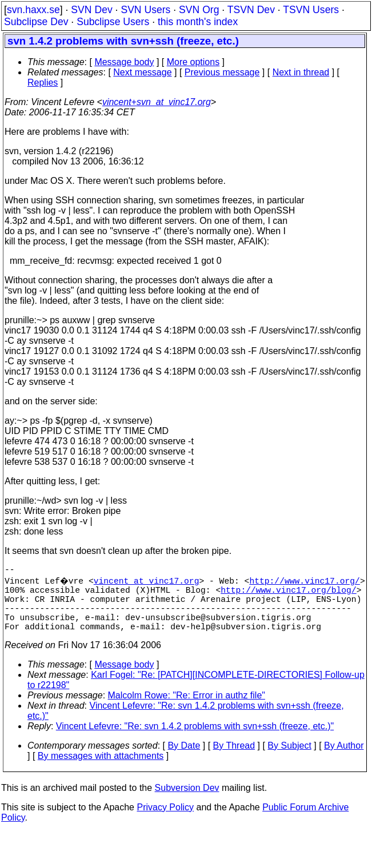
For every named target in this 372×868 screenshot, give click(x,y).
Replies (43, 83)
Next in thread (301, 72)
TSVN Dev (251, 10)
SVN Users (145, 10)
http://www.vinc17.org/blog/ (288, 594)
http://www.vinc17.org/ (306, 582)
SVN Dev (91, 10)
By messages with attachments (101, 769)
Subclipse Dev (36, 22)
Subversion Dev (187, 801)
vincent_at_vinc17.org (148, 582)
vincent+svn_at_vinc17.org (157, 102)
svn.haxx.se (33, 10)
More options (193, 62)
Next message (142, 72)
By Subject (289, 759)
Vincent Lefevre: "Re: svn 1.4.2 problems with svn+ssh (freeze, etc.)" (195, 740)
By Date (184, 759)
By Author (344, 759)
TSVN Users (311, 10)
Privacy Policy (165, 821)
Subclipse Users (113, 22)
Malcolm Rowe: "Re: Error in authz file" (187, 709)
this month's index (198, 22)
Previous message (222, 72)
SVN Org (199, 10)
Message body (124, 62)
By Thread (234, 759)
